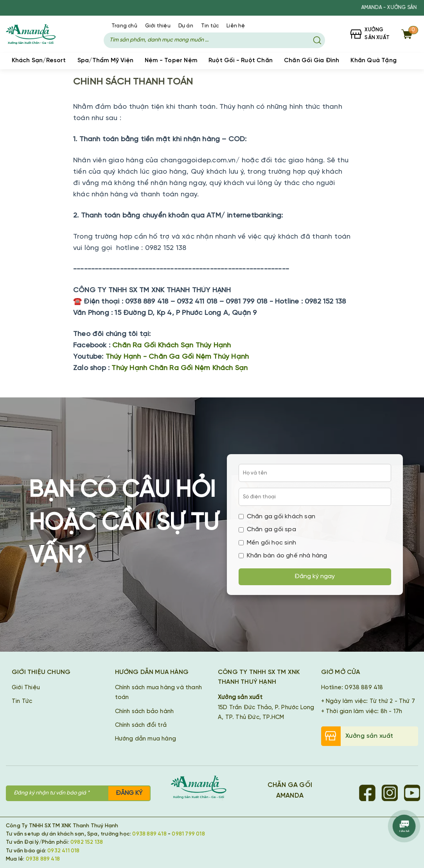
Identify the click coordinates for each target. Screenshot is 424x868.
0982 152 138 (87, 842)
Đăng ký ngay (315, 576)
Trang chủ (124, 26)
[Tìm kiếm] (317, 40)
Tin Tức (22, 701)
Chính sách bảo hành (145, 712)
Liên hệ (236, 26)
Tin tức (210, 26)
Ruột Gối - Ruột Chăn (241, 61)
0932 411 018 (63, 851)
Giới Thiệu (26, 688)
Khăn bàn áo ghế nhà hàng (283, 556)
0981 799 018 (188, 834)
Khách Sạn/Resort (39, 61)
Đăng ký (129, 793)
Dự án (186, 26)
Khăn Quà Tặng (374, 61)
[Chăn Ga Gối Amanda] (203, 788)
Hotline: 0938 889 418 (352, 688)
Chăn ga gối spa (267, 529)
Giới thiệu (158, 26)
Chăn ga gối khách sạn (277, 517)
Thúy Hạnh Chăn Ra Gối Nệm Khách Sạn (180, 368)
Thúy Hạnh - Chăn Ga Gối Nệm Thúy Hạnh (177, 357)
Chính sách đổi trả (141, 725)
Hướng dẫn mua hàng (146, 739)
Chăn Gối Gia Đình (312, 61)
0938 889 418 (149, 834)
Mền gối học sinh (267, 543)
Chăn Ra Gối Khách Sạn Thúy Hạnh (172, 346)
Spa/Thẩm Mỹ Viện (105, 61)
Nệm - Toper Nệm (171, 61)
